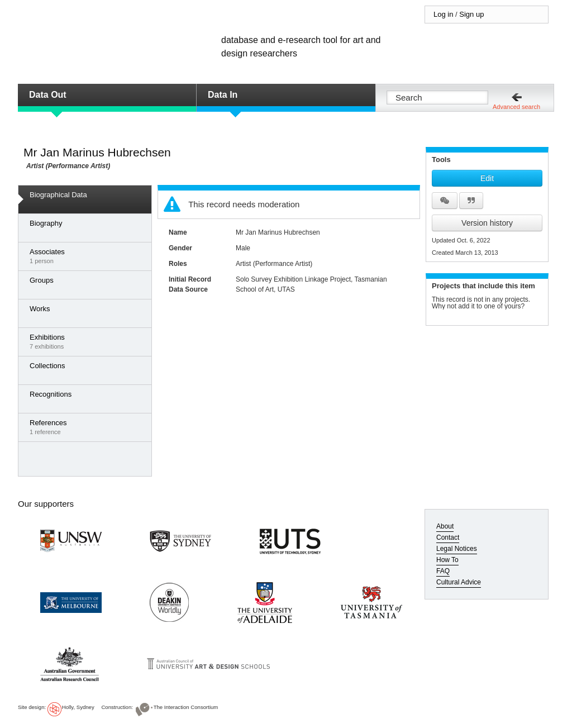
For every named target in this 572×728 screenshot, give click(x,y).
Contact (448, 537)
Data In (223, 95)
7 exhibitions (88, 341)
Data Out (48, 95)
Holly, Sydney (78, 707)
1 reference (88, 427)
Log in (443, 14)
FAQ (443, 571)
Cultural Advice (459, 582)
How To (447, 560)
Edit (487, 178)
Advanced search (516, 107)
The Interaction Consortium (186, 707)
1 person (88, 256)
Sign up (471, 14)
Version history (487, 223)
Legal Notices (457, 549)
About (445, 526)
